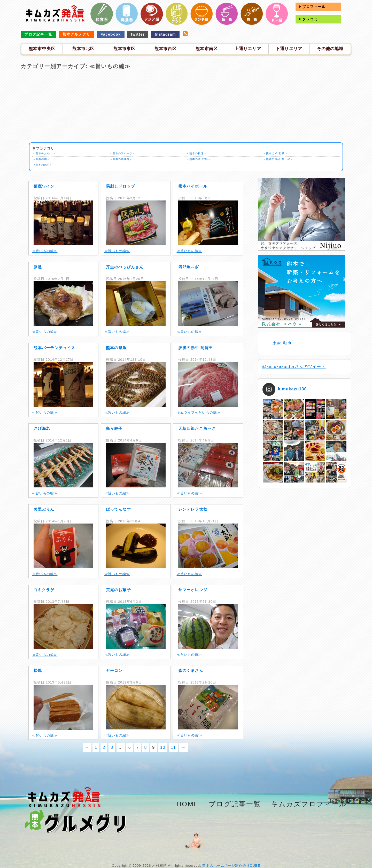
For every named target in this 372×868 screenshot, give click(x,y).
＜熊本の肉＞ (42, 159)
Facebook (111, 34)
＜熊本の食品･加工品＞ (280, 159)
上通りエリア (248, 49)
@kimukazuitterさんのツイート (294, 367)
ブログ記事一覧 (38, 34)
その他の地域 (330, 49)
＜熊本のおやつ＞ (45, 154)
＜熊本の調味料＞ (122, 159)
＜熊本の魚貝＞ (44, 165)
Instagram (165, 34)
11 (173, 747)
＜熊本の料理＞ (197, 154)
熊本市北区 (83, 49)
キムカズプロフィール (309, 804)
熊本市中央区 (42, 49)
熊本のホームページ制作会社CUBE (231, 866)
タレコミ (309, 19)
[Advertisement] (186, 106)
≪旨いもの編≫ (45, 251)
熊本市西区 (166, 49)
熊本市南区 (207, 49)
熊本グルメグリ (76, 34)
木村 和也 (282, 343)
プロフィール (313, 7)
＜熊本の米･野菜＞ (277, 154)
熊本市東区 (125, 49)
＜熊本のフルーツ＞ (124, 154)
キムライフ (186, 412)
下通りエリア (289, 49)
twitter (138, 34)
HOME (188, 804)
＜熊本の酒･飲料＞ (200, 159)
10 (163, 747)
